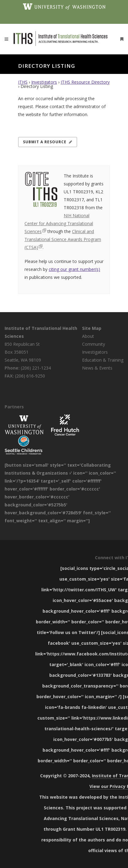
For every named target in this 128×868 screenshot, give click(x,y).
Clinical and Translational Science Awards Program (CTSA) (63, 239)
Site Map (92, 328)
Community (94, 344)
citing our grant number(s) (74, 269)
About (88, 336)
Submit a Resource (48, 142)
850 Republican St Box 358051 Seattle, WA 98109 (23, 352)
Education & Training (103, 360)
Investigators (44, 82)
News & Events (97, 368)
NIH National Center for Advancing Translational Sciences (59, 223)
